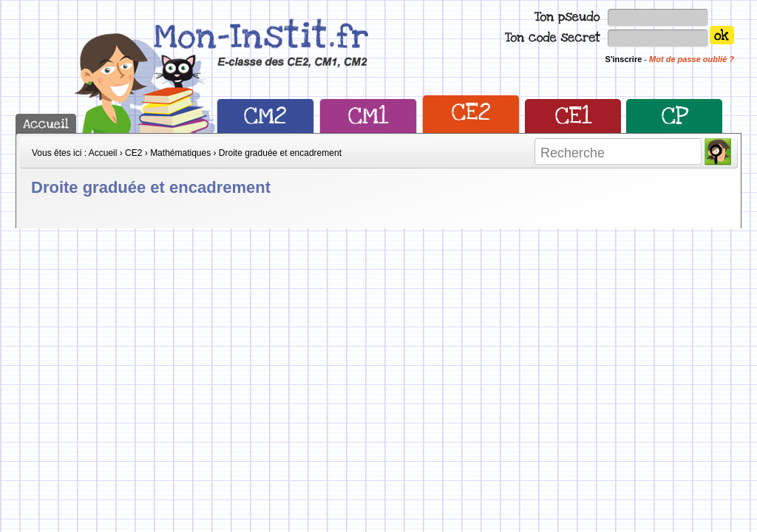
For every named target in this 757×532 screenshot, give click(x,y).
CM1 (368, 116)
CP (675, 116)
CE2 (471, 112)
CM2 (265, 116)
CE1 (573, 116)
